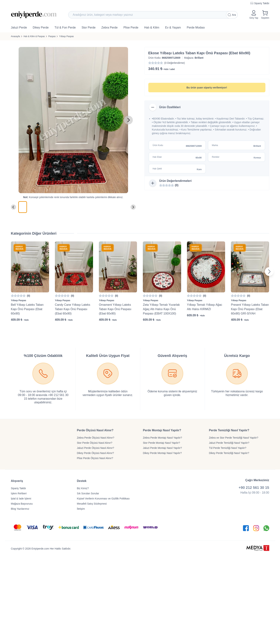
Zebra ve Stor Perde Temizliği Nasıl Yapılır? (234, 438)
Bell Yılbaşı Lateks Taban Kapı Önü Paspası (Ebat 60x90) (27, 309)
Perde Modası (196, 28)
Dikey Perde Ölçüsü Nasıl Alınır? (95, 453)
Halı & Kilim (152, 28)
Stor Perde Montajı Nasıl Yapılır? (162, 443)
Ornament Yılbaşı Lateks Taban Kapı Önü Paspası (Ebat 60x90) (115, 309)
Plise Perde (131, 28)
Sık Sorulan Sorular (88, 493)
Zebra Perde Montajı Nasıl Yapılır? (163, 438)
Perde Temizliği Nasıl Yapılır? (229, 430)
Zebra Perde (110, 28)
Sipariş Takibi (18, 488)
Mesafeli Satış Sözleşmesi (92, 504)
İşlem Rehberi (19, 493)
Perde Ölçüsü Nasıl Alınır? (95, 430)
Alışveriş (17, 481)
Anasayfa (16, 36)
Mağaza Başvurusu (22, 504)
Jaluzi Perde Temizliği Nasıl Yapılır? (229, 443)
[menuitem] (23, 207)
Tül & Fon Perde (65, 28)
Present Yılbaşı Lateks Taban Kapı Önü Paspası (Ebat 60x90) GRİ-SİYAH (250, 309)
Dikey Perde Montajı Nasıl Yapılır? (162, 453)
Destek (82, 481)
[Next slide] (128, 120)
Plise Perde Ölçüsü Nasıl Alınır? (95, 458)
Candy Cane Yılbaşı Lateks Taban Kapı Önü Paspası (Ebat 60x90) (73, 309)
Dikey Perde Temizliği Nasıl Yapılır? (229, 453)
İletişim (81, 509)
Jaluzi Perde (19, 28)
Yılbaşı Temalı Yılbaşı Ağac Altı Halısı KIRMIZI (205, 307)
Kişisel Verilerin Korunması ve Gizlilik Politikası (103, 499)
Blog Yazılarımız (20, 509)
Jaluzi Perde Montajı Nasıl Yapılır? (162, 448)
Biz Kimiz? (83, 488)
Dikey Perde (41, 28)
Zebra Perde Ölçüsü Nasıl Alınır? (96, 438)
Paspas (52, 36)
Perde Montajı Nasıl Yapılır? (162, 430)
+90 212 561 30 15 (254, 488)
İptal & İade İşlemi (21, 499)
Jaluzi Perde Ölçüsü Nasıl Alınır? (96, 448)
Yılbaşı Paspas (66, 36)
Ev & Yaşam (173, 28)
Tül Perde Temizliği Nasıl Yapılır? (228, 448)
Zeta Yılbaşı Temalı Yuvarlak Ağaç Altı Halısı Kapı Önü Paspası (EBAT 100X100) (161, 309)
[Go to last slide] (13, 207)
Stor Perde (88, 28)
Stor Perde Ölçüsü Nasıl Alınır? (95, 443)
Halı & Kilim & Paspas (34, 36)
